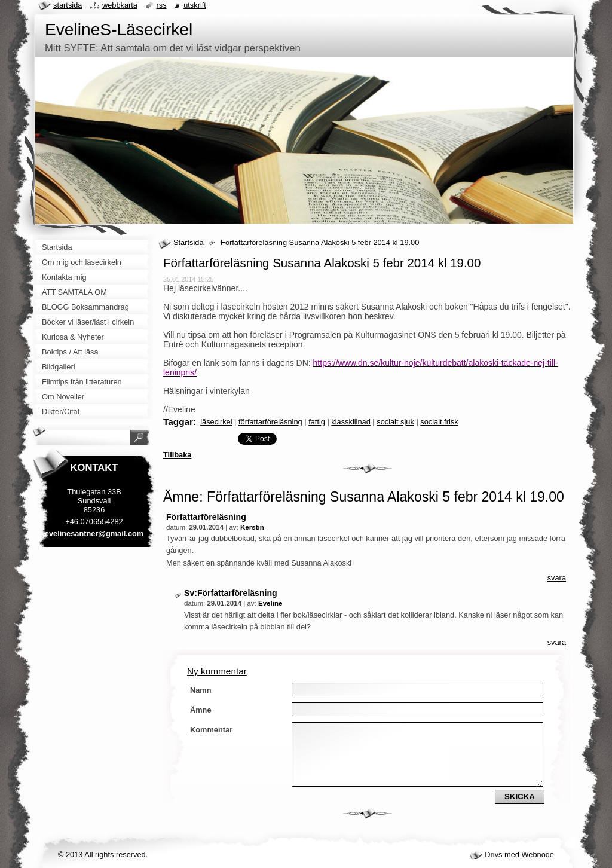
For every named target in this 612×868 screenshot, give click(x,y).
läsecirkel (216, 422)
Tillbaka (177, 455)
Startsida (189, 242)
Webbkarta (120, 5)
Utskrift (195, 5)
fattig (317, 422)
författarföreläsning (270, 422)
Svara (557, 578)
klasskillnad (351, 422)
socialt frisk (439, 422)
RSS (162, 5)
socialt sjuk (395, 422)
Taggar (178, 422)
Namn (201, 690)
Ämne (201, 710)
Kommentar (211, 730)
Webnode (538, 855)
